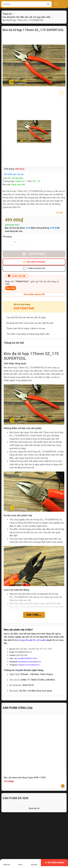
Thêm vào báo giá (34, 268)
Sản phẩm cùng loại (17, 708)
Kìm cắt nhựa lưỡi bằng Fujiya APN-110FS (25, 778)
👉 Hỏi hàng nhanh (34, 262)
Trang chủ (7, 14)
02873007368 (24, 308)
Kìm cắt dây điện (15, 178)
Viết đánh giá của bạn (14, 174)
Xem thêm (34, 615)
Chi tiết (61, 213)
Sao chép (11, 288)
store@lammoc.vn (23, 652)
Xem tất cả (34, 808)
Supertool (20, 181)
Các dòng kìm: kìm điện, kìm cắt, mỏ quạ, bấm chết (26, 17)
